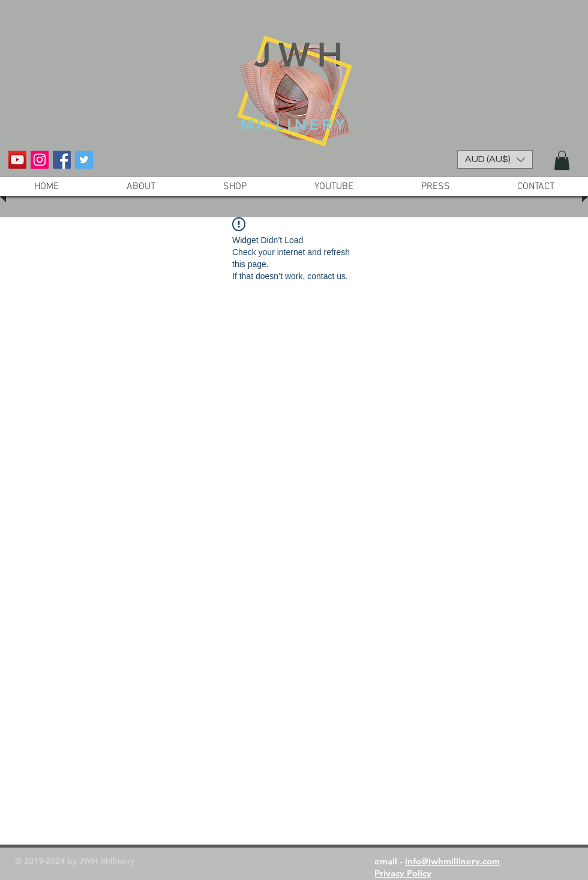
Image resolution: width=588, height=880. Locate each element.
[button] (495, 159)
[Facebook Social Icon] (62, 160)
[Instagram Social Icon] (40, 160)
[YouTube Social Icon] (17, 160)
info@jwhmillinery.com (452, 861)
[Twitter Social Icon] (84, 160)
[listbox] (495, 159)
